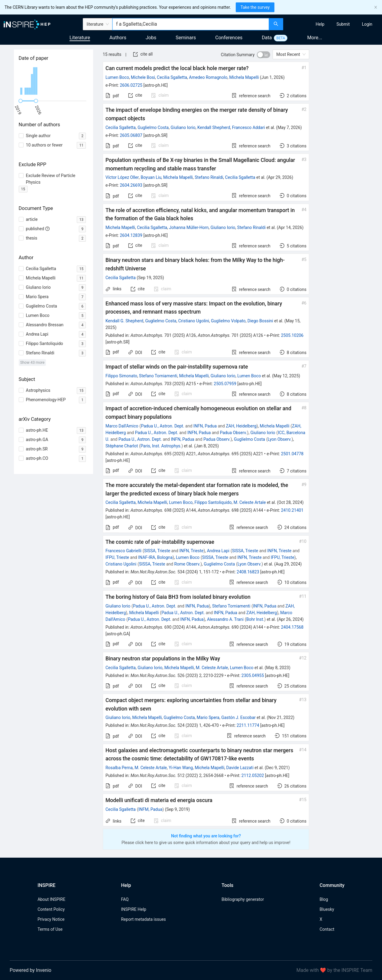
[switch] (264, 55)
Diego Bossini (260, 321)
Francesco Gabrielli (123, 551)
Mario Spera (208, 717)
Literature (80, 38)
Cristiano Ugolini (194, 321)
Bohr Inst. (255, 619)
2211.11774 (248, 725)
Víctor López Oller (122, 177)
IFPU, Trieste (117, 557)
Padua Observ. (233, 433)
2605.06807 (131, 135)
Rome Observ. (188, 564)
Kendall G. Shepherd (124, 321)
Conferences (229, 38)
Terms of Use (50, 929)
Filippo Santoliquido (213, 502)
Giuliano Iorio (183, 127)
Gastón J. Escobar (238, 717)
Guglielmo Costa (153, 127)
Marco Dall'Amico (122, 426)
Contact (327, 929)
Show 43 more (32, 362)
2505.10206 (292, 335)
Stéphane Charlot (122, 446)
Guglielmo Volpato (228, 321)
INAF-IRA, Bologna (155, 557)
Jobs (151, 38)
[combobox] (191, 24)
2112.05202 (253, 775)
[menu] (333, 24)
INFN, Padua (205, 426)
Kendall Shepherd (214, 127)
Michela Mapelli (244, 77)
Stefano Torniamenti (158, 376)
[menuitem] (320, 24)
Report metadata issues (143, 919)
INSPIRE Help (133, 909)
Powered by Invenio (31, 970)
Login (367, 24)
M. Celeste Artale (250, 502)
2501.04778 (292, 454)
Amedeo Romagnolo (208, 77)
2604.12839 (131, 235)
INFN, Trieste (191, 551)
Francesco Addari (249, 127)
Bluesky (327, 909)
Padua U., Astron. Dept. (162, 426)
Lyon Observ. (280, 439)
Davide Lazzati (240, 768)
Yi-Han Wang (181, 768)
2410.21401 (292, 510)
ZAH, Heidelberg (241, 426)
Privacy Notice (51, 919)
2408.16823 (248, 572)
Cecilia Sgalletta (172, 77)
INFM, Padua (151, 809)
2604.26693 (131, 185)
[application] (53, 81)
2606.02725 (131, 85)
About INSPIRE (51, 899)
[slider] (21, 101)
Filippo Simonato (121, 376)
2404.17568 (292, 627)
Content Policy (51, 909)
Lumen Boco (117, 77)
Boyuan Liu (151, 177)
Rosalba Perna (119, 768)
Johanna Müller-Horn (189, 227)
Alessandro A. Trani (225, 619)
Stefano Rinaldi (209, 177)
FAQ (125, 899)
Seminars (186, 38)
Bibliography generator (243, 899)
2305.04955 (253, 675)
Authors (118, 38)
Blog (324, 899)
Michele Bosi (143, 77)
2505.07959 (225, 384)
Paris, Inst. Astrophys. (161, 446)
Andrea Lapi (218, 551)
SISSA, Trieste (157, 551)
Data (267, 38)
